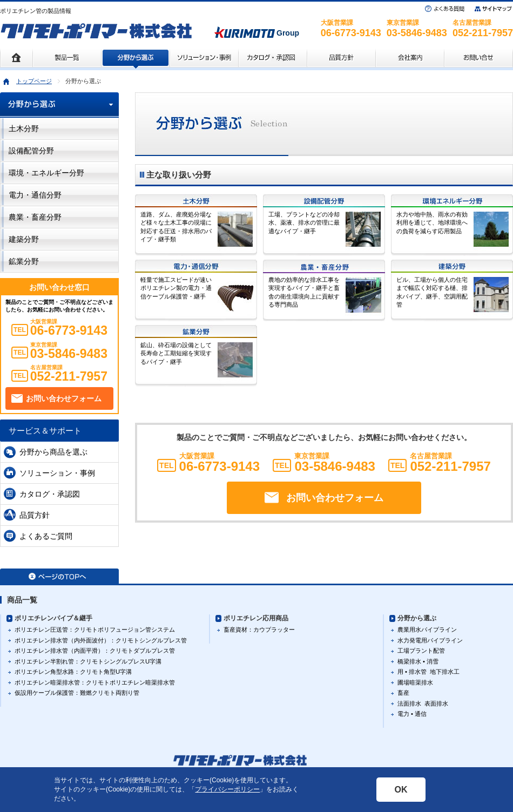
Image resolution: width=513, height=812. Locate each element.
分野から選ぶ (417, 618)
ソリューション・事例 (57, 473)
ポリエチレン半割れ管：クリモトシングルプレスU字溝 (88, 661)
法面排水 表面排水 (423, 703)
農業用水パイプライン (427, 630)
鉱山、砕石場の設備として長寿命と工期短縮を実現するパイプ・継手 (176, 353)
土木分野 (24, 128)
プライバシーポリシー (227, 789)
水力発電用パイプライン (430, 640)
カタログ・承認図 (50, 494)
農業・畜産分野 (35, 217)
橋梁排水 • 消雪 (418, 661)
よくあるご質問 (46, 536)
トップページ (34, 81)
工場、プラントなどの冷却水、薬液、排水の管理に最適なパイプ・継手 (304, 223)
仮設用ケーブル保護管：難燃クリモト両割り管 (77, 693)
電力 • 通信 (412, 714)
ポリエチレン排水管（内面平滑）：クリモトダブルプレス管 (95, 651)
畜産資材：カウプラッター (259, 630)
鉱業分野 (24, 261)
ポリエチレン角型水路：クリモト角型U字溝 (73, 672)
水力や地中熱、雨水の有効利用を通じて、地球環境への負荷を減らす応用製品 (432, 223)
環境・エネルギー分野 (46, 173)
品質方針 (35, 515)
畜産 (403, 693)
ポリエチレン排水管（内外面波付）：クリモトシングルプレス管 (101, 640)
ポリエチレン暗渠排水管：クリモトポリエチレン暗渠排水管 (95, 682)
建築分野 (24, 239)
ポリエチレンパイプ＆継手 (53, 618)
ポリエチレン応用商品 (256, 618)
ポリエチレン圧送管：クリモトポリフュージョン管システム (95, 630)
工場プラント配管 (421, 651)
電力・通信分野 (35, 195)
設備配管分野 (31, 151)
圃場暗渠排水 (415, 682)
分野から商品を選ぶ (53, 452)
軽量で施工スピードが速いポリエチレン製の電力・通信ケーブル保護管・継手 (176, 288)
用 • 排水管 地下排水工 (428, 672)
